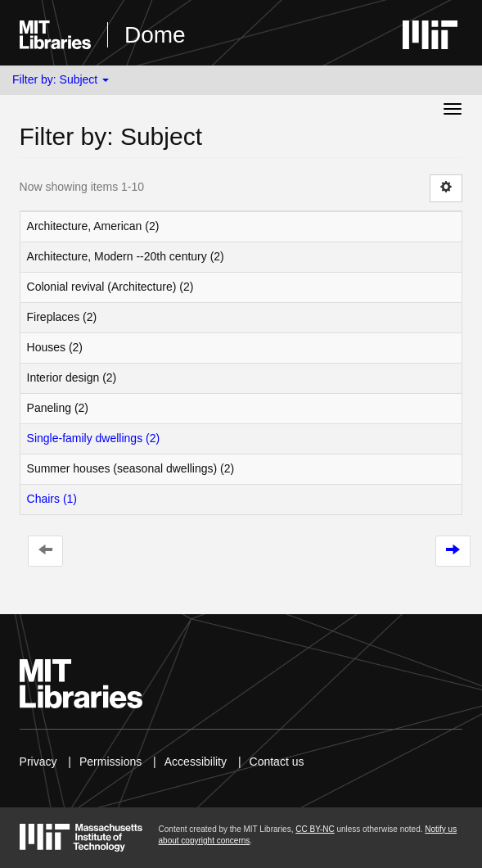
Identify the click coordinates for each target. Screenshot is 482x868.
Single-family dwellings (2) (94, 438)
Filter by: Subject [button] (61, 79)
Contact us (277, 762)
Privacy (38, 762)
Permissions (110, 762)
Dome (155, 35)
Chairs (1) (52, 499)
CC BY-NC (315, 829)
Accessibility (196, 762)
